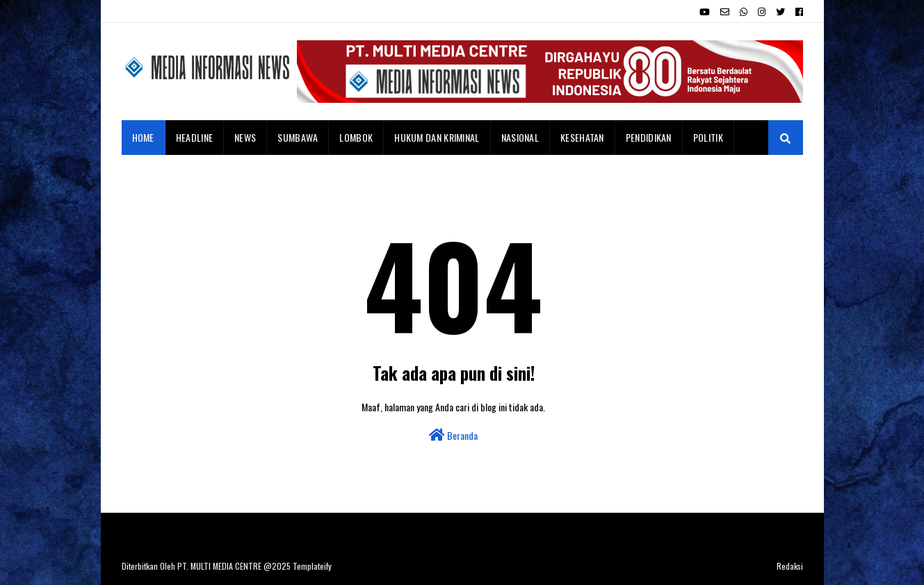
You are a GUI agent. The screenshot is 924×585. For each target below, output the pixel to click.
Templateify (312, 566)
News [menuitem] (245, 137)
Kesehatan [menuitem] (582, 137)
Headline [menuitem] (194, 137)
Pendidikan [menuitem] (649, 137)
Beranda (453, 435)
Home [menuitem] (143, 137)
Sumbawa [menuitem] (298, 137)
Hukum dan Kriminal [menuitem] (437, 137)
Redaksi (790, 566)
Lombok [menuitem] (356, 137)
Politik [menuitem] (708, 137)
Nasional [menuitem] (520, 137)
